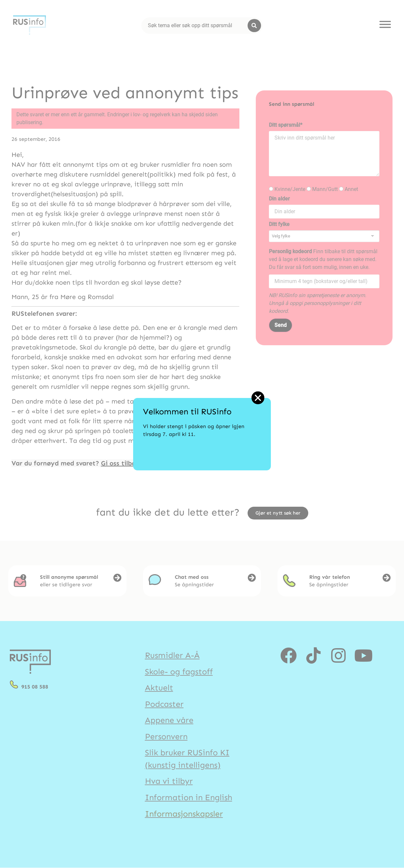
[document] (202, 434)
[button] (258, 398)
